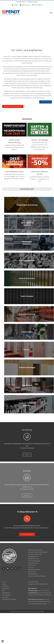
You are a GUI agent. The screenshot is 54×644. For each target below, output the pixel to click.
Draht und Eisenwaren (34, 561)
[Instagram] (12, 568)
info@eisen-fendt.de (32, 2)
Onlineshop (5, 597)
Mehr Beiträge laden (27, 189)
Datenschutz (6, 588)
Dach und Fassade (33, 563)
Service (4, 582)
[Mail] (20, 568)
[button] (3, 641)
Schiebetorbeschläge (34, 570)
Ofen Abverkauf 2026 (14, 172)
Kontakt (4, 584)
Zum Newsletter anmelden (9, 599)
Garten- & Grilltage (40, 140)
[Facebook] (4, 568)
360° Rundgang (6, 595)
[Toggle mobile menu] (51, 13)
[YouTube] (8, 568)
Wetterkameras (6, 593)
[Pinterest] (16, 568)
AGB (3, 591)
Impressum (5, 586)
